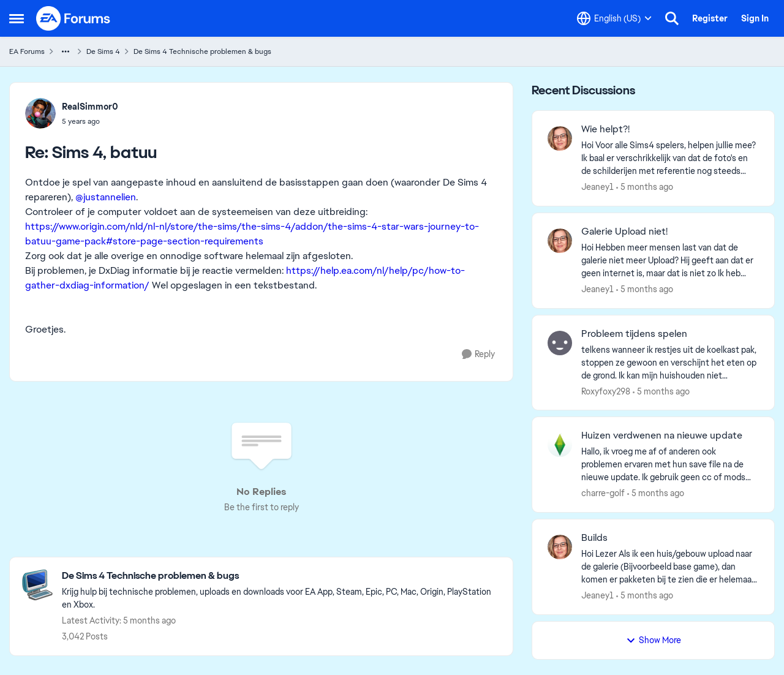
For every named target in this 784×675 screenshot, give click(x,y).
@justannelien (106, 197)
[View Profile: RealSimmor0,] (40, 113)
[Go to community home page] (73, 18)
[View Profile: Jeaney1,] (560, 138)
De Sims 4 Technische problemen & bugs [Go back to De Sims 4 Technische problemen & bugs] (202, 51)
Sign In (755, 18)
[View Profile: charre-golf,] (560, 445)
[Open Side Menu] (17, 18)
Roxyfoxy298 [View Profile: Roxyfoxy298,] (606, 391)
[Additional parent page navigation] (66, 51)
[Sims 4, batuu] (90, 121)
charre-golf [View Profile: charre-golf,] (603, 493)
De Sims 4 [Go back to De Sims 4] (103, 51)
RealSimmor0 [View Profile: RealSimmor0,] (90, 107)
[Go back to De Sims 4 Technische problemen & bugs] (281, 576)
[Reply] (478, 354)
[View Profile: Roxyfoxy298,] (560, 343)
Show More (654, 640)
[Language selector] (614, 18)
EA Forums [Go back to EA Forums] (27, 51)
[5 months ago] (645, 187)
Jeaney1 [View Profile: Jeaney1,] (597, 187)
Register (710, 18)
